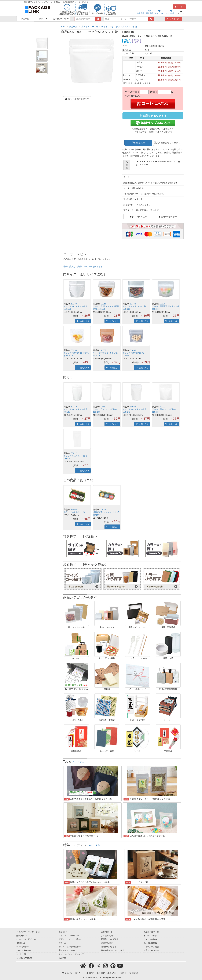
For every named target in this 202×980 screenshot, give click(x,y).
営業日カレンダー (151, 950)
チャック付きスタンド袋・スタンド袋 (119, 27)
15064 (103, 510)
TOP (63, 27)
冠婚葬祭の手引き (109, 947)
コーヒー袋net (23, 954)
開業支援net (22, 936)
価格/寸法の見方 (169, 217)
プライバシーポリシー (73, 973)
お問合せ (123, 973)
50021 (163, 407)
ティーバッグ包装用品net (70, 947)
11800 (163, 304)
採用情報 (134, 973)
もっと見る (79, 762)
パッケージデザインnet (26, 939)
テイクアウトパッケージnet (28, 932)
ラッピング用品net (24, 958)
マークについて (139, 217)
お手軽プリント (61, 19)
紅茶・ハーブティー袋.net (70, 939)
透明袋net (63, 932)
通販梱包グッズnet (67, 950)
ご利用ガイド (107, 932)
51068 (133, 350)
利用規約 (90, 973)
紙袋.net (62, 958)
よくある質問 (107, 936)
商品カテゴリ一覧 (151, 932)
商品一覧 (25, 19)
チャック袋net (23, 947)
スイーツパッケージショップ (71, 954)
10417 (103, 407)
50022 (74, 453)
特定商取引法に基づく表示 (113, 950)
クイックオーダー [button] (173, 19)
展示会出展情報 (150, 943)
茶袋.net (62, 943)
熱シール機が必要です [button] (77, 99)
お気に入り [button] (139, 143)
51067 (103, 350)
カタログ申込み (150, 939)
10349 (74, 407)
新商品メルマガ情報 (110, 939)
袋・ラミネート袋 (90, 27)
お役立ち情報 (107, 943)
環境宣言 (112, 973)
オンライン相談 (150, 936)
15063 (74, 510)
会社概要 (101, 973)
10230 (74, 304)
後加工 (43, 19)
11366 (133, 304)
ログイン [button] (179, 7)
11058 (103, 304)
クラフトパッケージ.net (69, 936)
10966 (133, 407)
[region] (122, 27)
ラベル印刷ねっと (24, 950)
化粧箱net (21, 943)
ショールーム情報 (151, 947)
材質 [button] (127, 165)
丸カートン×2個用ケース (74, 512)
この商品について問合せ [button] (168, 143)
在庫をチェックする (153, 116)
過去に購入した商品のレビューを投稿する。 (84, 266)
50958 (74, 350)
